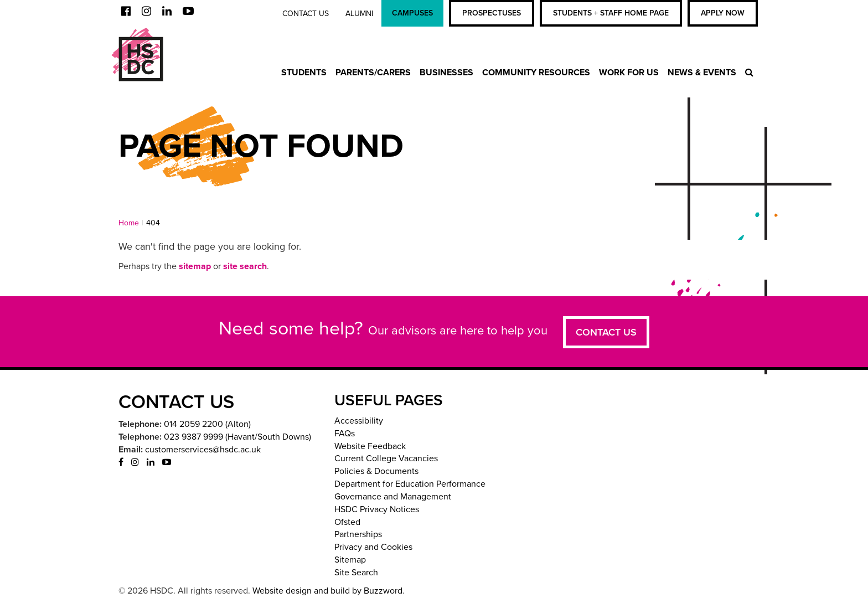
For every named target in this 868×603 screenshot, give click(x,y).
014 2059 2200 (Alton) (207, 424)
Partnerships (358, 534)
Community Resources (536, 73)
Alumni (359, 14)
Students (304, 73)
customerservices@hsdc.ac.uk (203, 450)
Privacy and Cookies (373, 547)
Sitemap (350, 560)
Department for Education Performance (410, 484)
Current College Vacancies (386, 458)
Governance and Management (393, 497)
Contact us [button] (606, 332)
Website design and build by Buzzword (327, 591)
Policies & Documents (376, 471)
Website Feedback (370, 446)
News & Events (702, 73)
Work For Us (629, 73)
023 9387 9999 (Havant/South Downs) (237, 437)
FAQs (345, 434)
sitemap (195, 266)
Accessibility (359, 421)
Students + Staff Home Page (611, 13)
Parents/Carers (373, 73)
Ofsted (347, 522)
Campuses (412, 13)
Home (129, 223)
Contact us (306, 14)
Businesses (446, 73)
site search (245, 266)
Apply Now (723, 13)
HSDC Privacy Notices (377, 509)
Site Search (356, 573)
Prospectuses (492, 13)
